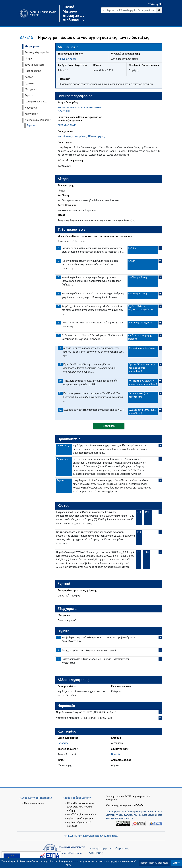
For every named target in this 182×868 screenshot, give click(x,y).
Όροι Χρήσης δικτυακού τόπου (82, 811)
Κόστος (29, 77)
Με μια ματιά (32, 46)
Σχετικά (29, 83)
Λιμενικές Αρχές (67, 59)
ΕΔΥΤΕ (128, 793)
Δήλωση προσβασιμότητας (80, 814)
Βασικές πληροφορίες (37, 52)
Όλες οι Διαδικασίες (34, 799)
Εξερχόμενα (31, 89)
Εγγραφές (63, 743)
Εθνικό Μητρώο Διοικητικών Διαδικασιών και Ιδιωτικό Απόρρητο (81, 803)
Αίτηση (29, 59)
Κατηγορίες (31, 114)
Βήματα (29, 95)
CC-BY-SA (139, 802)
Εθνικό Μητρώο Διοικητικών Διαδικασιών (74, 14)
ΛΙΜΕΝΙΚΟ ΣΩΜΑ (67, 125)
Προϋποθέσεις (33, 71)
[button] (154, 863)
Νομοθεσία (31, 108)
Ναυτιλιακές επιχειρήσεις (72, 136)
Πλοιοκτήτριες (97, 136)
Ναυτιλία (116, 754)
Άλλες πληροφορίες (36, 102)
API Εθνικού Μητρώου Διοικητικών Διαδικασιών (91, 836)
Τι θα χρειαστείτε (35, 65)
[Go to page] (159, 10)
